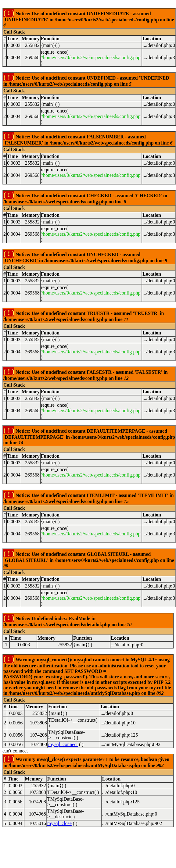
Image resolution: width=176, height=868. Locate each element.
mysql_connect (63, 744)
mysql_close (59, 823)
